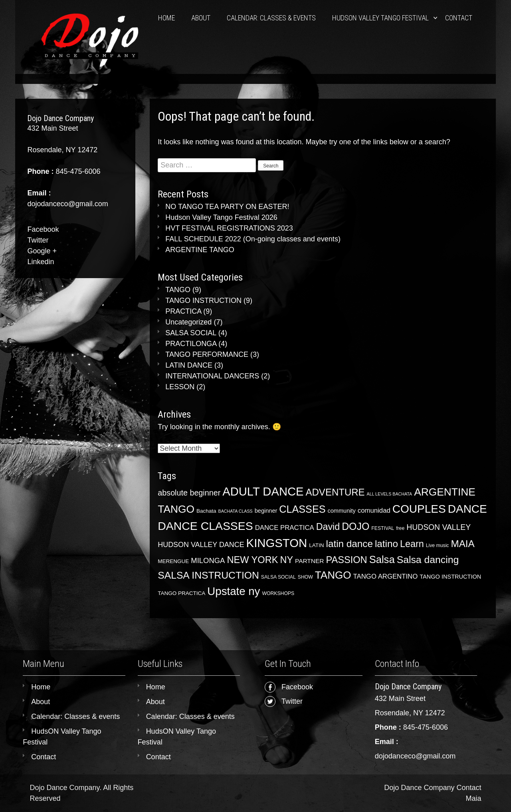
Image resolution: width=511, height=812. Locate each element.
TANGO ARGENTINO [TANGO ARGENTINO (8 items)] (386, 576)
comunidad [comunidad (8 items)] (374, 510)
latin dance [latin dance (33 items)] (350, 544)
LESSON (180, 387)
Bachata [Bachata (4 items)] (206, 511)
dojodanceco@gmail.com (415, 756)
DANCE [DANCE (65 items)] (467, 509)
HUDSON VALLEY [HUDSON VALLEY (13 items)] (439, 527)
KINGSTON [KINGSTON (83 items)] (277, 543)
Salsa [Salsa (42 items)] (382, 559)
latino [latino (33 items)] (386, 544)
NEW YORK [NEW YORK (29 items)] (252, 560)
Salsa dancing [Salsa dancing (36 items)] (428, 560)
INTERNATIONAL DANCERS (212, 376)
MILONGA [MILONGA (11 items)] (208, 560)
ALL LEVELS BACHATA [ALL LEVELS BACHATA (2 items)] (390, 494)
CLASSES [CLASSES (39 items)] (302, 509)
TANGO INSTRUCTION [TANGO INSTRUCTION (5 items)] (450, 577)
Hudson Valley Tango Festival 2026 (221, 217)
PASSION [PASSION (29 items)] (346, 560)
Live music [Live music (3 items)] (438, 545)
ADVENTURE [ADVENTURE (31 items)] (335, 492)
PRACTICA (183, 311)
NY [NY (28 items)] (287, 560)
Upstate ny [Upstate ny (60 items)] (234, 591)
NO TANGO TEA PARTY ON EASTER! (227, 207)
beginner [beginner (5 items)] (266, 511)
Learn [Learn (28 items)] (412, 544)
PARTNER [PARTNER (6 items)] (309, 561)
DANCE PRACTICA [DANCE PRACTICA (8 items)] (285, 528)
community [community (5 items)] (341, 511)
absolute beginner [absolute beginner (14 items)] (189, 493)
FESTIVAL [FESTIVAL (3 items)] (383, 528)
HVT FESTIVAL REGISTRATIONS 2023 (229, 228)
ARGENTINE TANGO (200, 250)
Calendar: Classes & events (271, 18)
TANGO (178, 290)
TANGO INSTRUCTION (203, 301)
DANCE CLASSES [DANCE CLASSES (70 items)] (205, 526)
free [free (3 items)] (400, 528)
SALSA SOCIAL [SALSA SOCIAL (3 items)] (278, 577)
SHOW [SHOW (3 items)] (305, 577)
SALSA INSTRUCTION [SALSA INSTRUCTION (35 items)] (208, 575)
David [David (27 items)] (328, 527)
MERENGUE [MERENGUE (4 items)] (173, 561)
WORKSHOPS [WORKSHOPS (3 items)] (278, 593)
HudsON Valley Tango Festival (380, 18)
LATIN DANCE (189, 365)
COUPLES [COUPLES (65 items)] (419, 509)
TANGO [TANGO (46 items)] (333, 575)
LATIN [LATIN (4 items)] (316, 545)
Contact (459, 18)
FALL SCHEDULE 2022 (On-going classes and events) (253, 239)
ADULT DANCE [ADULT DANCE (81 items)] (263, 492)
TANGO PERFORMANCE (207, 354)
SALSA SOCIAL (191, 333)
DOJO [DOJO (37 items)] (356, 526)
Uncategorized (188, 322)
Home (166, 18)
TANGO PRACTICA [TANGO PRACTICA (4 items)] (181, 593)
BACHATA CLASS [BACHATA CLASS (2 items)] (236, 511)
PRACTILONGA (191, 344)
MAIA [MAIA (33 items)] (462, 544)
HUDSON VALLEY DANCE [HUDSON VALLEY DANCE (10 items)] (201, 545)
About (201, 18)
